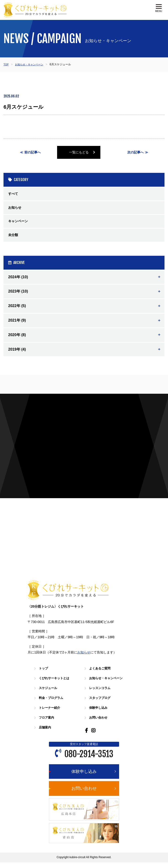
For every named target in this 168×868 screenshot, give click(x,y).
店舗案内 (46, 733)
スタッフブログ (101, 703)
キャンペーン (19, 224)
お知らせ (16, 209)
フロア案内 (48, 723)
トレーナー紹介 (51, 713)
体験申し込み (100, 713)
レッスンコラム (101, 693)
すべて (14, 195)
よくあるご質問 (101, 674)
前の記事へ (33, 153)
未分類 (14, 238)
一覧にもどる (84, 153)
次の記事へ (135, 153)
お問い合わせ (100, 723)
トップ (44, 674)
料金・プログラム (53, 703)
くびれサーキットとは (56, 684)
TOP (6, 64)
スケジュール (49, 693)
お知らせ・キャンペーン (31, 64)
